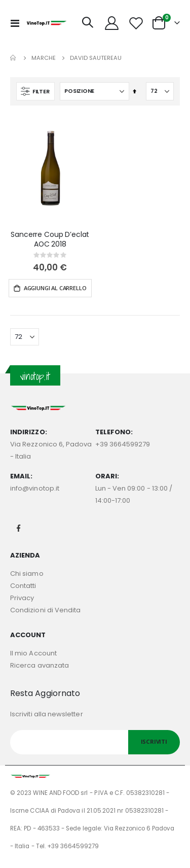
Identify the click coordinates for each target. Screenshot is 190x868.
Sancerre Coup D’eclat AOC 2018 (50, 239)
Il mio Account (33, 653)
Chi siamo (27, 574)
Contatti (23, 586)
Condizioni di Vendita (45, 610)
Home (14, 58)
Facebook (19, 528)
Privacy (22, 598)
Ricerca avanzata (40, 665)
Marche (44, 58)
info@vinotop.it (35, 488)
